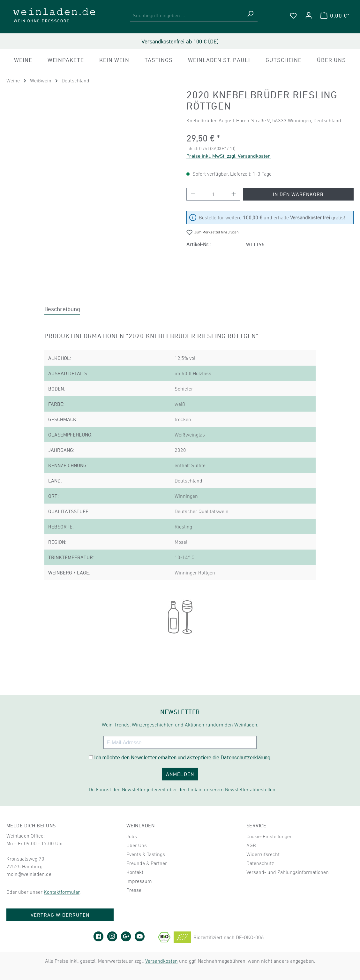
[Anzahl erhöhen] (234, 194)
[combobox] (187, 15)
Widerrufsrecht (263, 854)
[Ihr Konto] (309, 15)
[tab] (62, 309)
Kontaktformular (62, 892)
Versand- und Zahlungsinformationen (288, 872)
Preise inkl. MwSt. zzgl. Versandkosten (229, 156)
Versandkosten (161, 961)
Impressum (139, 881)
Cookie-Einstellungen (270, 836)
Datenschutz (260, 863)
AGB (251, 845)
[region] (90, 180)
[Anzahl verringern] (193, 194)
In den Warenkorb (298, 194)
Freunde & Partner (147, 863)
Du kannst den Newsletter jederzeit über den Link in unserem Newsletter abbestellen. (183, 789)
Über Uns (137, 845)
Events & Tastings (146, 854)
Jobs (132, 836)
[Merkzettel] (293, 15)
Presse (134, 890)
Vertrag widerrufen (60, 915)
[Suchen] (250, 15)
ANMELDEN (180, 774)
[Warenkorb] (335, 15)
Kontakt (135, 872)
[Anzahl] (214, 194)
